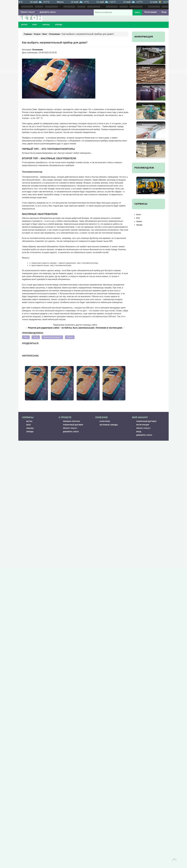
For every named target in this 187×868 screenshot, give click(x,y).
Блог (35, 25)
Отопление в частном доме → (110, 328)
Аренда (59, 25)
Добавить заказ (48, 12)
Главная (28, 34)
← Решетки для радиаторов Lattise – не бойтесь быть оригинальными (60, 328)
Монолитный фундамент (52, 337)
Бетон (24, 25)
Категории (105, 421)
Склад (36, 337)
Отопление (55, 34)
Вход (164, 12)
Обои (26, 337)
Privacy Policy (28, 12)
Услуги (37, 34)
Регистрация (151, 12)
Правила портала (71, 421)
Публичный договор (73, 425)
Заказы (46, 25)
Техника (70, 337)
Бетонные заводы (109, 425)
